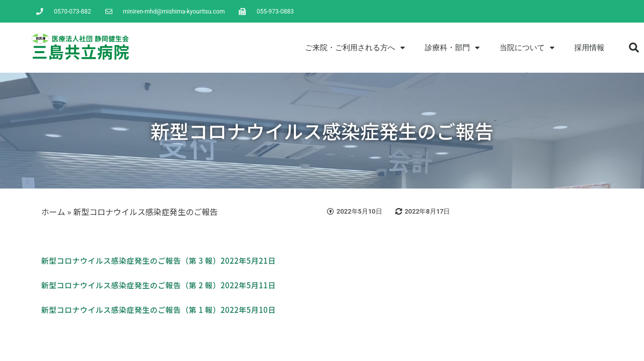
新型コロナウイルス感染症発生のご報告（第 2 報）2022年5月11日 (158, 285)
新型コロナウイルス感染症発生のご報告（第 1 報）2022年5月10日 (158, 310)
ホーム (53, 212)
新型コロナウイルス (76, 260)
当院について (527, 48)
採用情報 (589, 48)
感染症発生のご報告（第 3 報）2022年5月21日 (194, 260)
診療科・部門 (452, 48)
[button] (634, 48)
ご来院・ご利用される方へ (355, 48)
